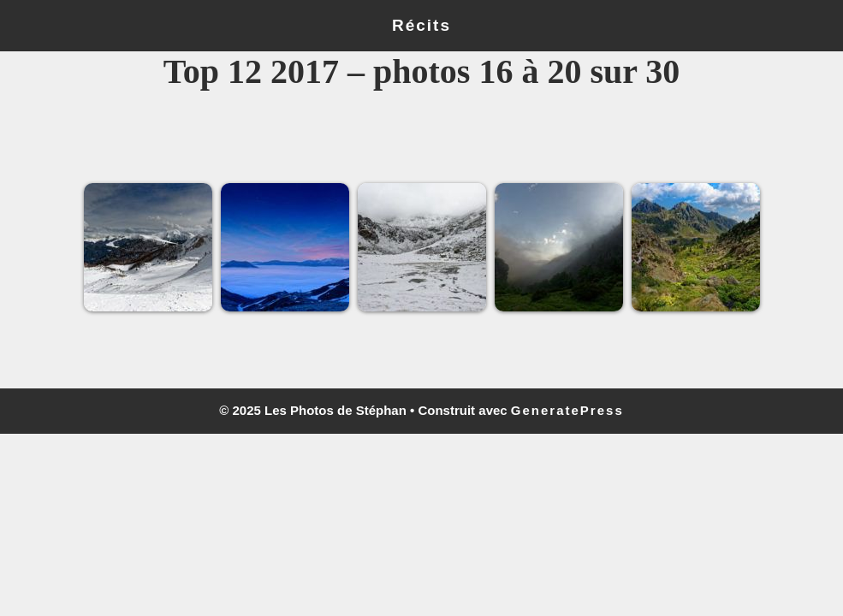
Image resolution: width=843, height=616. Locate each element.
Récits (421, 25)
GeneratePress (567, 410)
